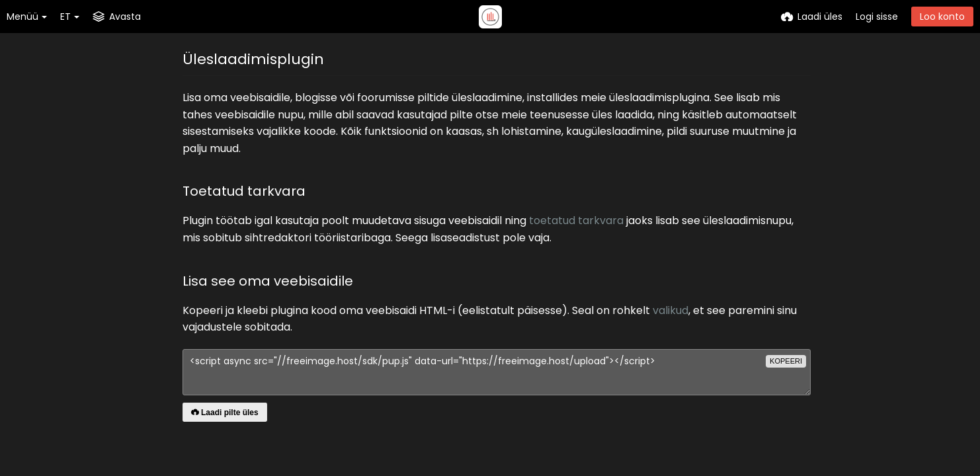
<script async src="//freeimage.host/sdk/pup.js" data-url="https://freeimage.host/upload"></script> (497, 372)
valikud (671, 310)
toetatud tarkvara (576, 220)
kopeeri (786, 361)
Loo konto (942, 17)
